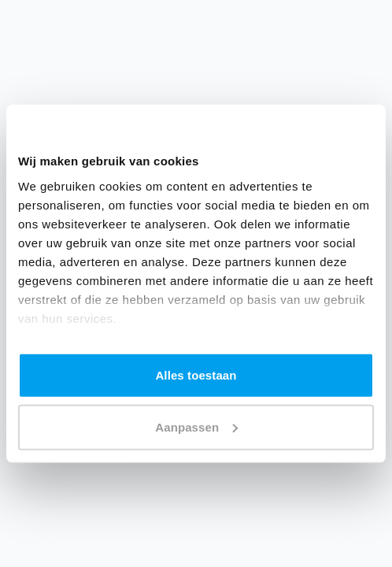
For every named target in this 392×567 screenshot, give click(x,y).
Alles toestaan (196, 375)
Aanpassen (196, 426)
